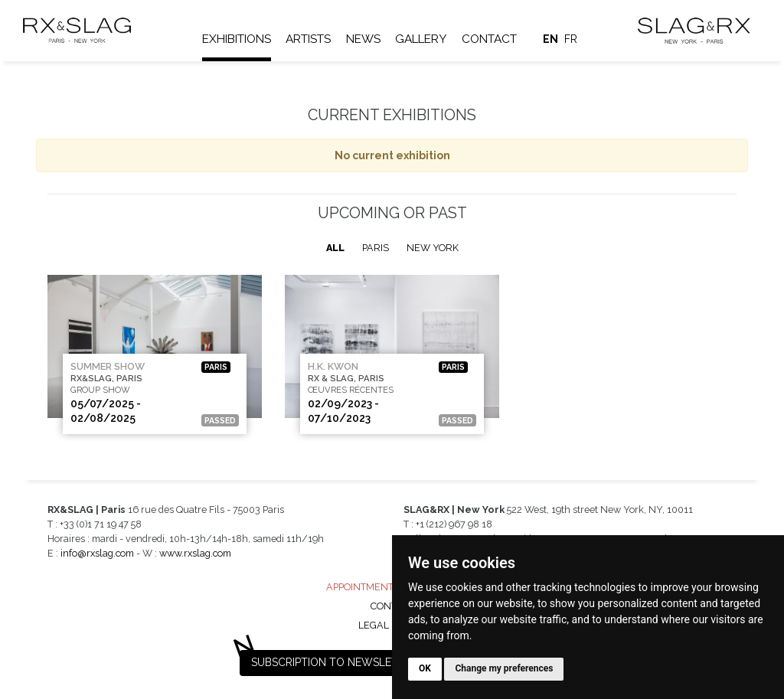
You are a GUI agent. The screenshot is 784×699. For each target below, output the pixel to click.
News (365, 39)
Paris (376, 248)
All (335, 248)
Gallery (423, 39)
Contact (491, 39)
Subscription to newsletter (335, 662)
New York (433, 248)
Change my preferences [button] (504, 668)
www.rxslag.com (195, 553)
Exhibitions (238, 39)
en (552, 39)
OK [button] (425, 668)
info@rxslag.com (97, 553)
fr (572, 39)
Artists (310, 39)
